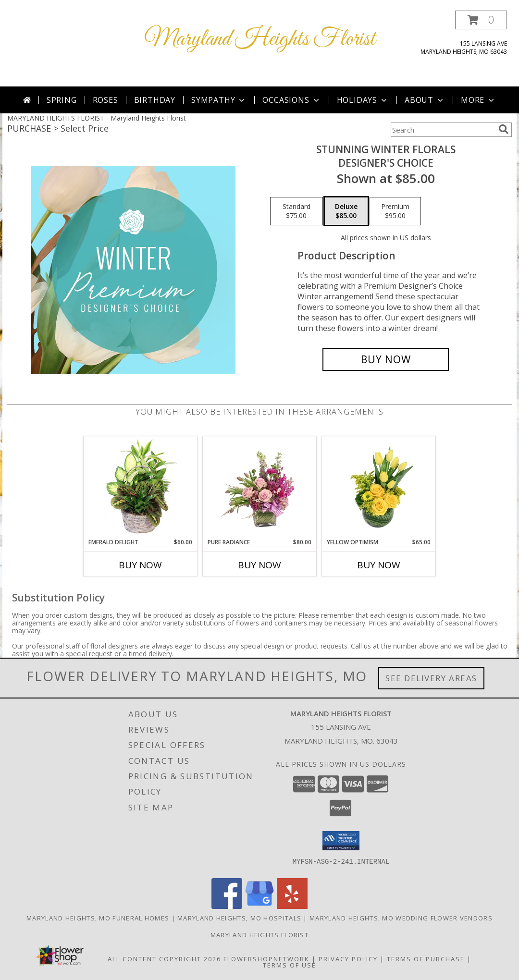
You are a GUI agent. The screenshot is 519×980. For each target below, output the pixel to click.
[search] (504, 129)
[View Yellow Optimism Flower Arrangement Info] (379, 487)
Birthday (155, 100)
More (478, 100)
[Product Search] (443, 130)
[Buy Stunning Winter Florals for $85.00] (386, 359)
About (425, 100)
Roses (105, 100)
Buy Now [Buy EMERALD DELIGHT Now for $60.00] (140, 565)
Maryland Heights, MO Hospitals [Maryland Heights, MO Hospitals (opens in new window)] (239, 918)
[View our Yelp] (292, 906)
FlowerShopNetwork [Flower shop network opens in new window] (266, 959)
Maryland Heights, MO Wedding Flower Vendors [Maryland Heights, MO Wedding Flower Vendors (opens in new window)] (401, 918)
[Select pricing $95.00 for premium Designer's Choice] (395, 211)
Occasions (291, 100)
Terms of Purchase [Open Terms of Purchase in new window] (426, 959)
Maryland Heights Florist (260, 39)
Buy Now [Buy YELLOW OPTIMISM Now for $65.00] (379, 565)
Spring (62, 100)
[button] (481, 20)
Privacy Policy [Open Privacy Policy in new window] (348, 959)
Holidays (363, 100)
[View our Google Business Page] (259, 906)
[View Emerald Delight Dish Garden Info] (141, 487)
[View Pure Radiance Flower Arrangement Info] (260, 487)
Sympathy (219, 100)
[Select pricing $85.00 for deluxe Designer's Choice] (346, 211)
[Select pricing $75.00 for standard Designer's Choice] (297, 211)
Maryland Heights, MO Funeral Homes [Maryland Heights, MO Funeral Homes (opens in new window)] (98, 918)
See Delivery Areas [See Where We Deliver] (431, 678)
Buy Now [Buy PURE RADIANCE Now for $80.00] (259, 565)
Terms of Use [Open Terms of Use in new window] (290, 965)
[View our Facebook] (227, 906)
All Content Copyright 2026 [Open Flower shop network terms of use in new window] (164, 959)
